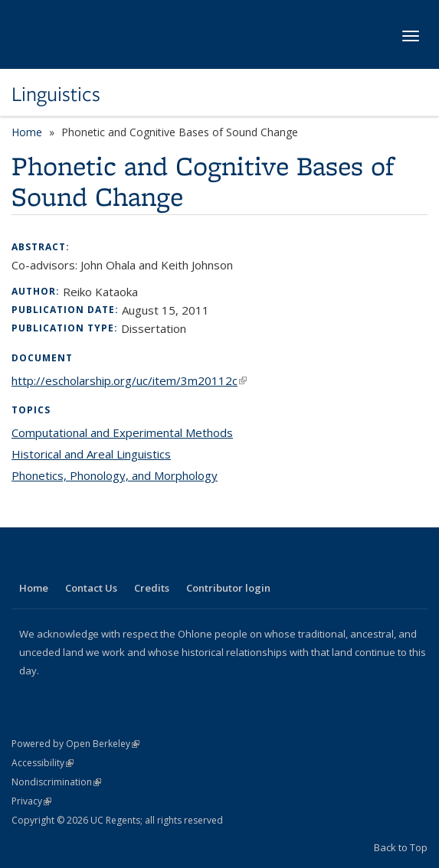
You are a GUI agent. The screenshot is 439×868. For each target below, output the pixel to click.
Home (27, 132)
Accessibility (43, 763)
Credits (152, 588)
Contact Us (91, 588)
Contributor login (228, 588)
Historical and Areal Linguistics (91, 454)
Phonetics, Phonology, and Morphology (115, 475)
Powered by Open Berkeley (75, 744)
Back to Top (401, 847)
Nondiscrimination (56, 782)
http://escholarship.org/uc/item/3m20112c (129, 380)
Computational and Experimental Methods (122, 432)
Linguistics (56, 94)
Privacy (31, 801)
